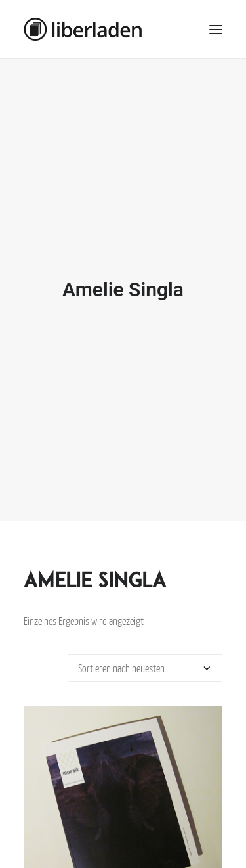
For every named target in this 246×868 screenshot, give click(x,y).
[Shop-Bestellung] (145, 659)
